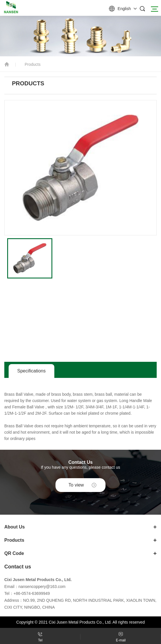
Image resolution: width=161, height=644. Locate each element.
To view (76, 485)
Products (33, 64)
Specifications (31, 371)
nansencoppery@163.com (42, 587)
